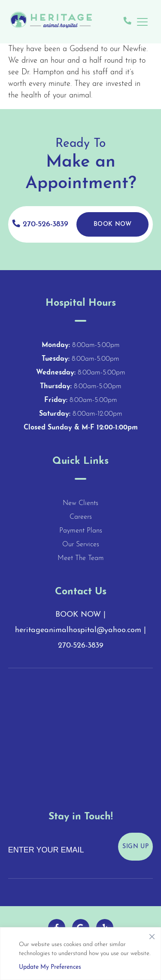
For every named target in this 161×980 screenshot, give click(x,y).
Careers (81, 517)
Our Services (81, 545)
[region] (80, 954)
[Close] (152, 934)
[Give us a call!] (128, 22)
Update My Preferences (50, 967)
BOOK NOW (78, 615)
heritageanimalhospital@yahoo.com (78, 630)
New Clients (80, 503)
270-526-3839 (40, 224)
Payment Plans (81, 531)
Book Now (112, 224)
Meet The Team (81, 558)
